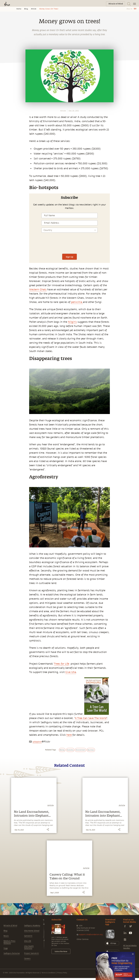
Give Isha (71, 672)
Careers (27, 959)
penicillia (77, 302)
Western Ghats (38, 290)
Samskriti (28, 936)
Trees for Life (62, 664)
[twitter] (5, 323)
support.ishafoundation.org (91, 935)
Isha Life (28, 941)
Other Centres (83, 939)
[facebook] (5, 317)
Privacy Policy (62, 973)
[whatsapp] (5, 311)
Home (19, 9)
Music (6, 936)
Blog (26, 9)
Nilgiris (72, 322)
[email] (5, 334)
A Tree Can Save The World (91, 718)
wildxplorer (37, 742)
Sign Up (69, 257)
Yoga (6, 948)
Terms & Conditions (48, 973)
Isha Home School (32, 931)
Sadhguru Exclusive (12, 953)
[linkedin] (5, 329)
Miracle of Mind (10, 926)
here (69, 735)
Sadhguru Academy (32, 926)
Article (34, 9)
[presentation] (69, 244)
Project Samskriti (31, 953)
